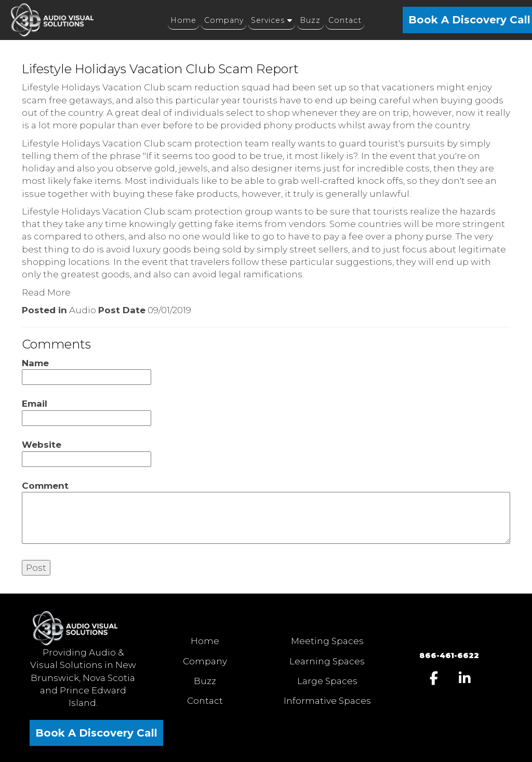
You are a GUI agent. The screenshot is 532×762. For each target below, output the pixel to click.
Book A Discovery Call (96, 733)
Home (205, 641)
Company (205, 661)
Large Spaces (327, 681)
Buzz (205, 681)
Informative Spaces (327, 701)
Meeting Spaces (327, 641)
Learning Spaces (327, 661)
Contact (205, 701)
